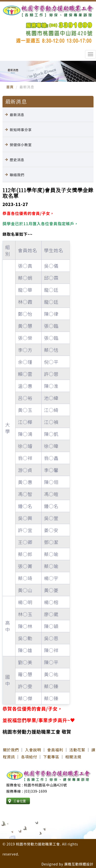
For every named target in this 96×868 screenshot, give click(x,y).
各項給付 (29, 757)
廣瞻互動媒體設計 (79, 864)
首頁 (10, 87)
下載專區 (51, 757)
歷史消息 (17, 160)
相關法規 (73, 757)
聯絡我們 (17, 175)
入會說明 (33, 750)
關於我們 (11, 750)
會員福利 (55, 750)
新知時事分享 (21, 130)
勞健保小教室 (21, 145)
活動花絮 (77, 750)
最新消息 (17, 115)
